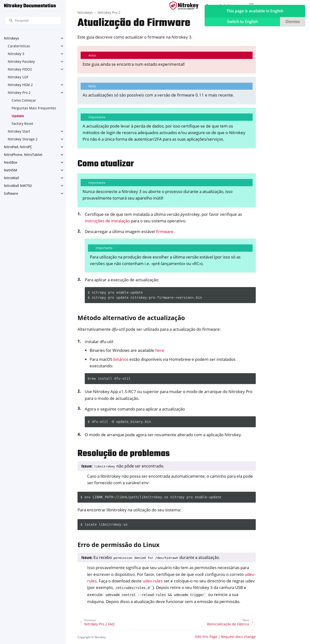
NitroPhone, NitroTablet (23, 155)
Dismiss (293, 22)
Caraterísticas (19, 46)
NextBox (11, 162)
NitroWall (12, 178)
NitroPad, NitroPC (18, 147)
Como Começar (24, 100)
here (160, 350)
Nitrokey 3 (16, 54)
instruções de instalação (107, 221)
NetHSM (11, 170)
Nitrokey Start (19, 131)
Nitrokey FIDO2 (20, 69)
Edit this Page (206, 637)
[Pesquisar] (33, 20)
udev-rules (153, 581)
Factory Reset (22, 124)
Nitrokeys (12, 38)
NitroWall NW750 (18, 186)
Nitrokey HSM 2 (20, 85)
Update (18, 116)
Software (11, 193)
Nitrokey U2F (18, 77)
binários (121, 359)
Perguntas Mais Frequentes (34, 108)
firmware (165, 231)
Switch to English (242, 22)
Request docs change (238, 637)
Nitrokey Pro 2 (19, 93)
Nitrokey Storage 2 (23, 139)
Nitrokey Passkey (21, 61)
